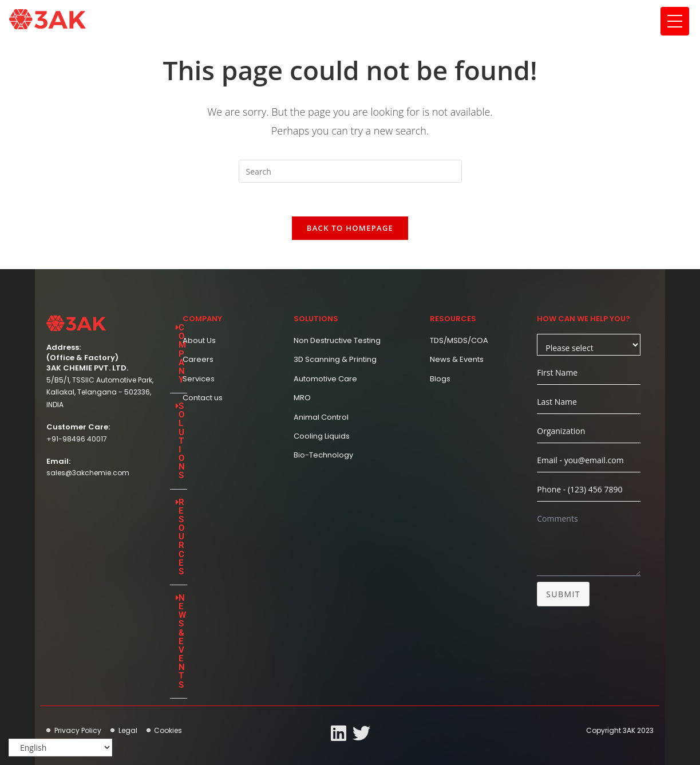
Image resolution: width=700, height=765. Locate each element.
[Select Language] (60, 748)
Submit (563, 595)
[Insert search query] (350, 171)
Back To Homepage (350, 229)
